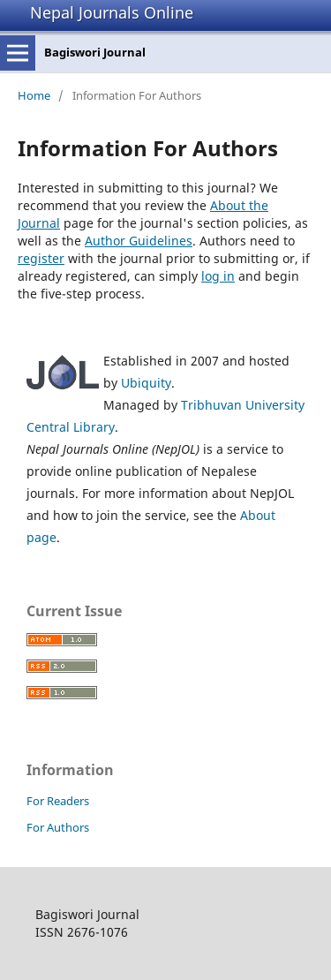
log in (218, 276)
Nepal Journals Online (112, 12)
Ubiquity (146, 383)
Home (34, 95)
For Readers (58, 801)
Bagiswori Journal (95, 52)
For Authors (58, 827)
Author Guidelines (139, 241)
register (41, 258)
